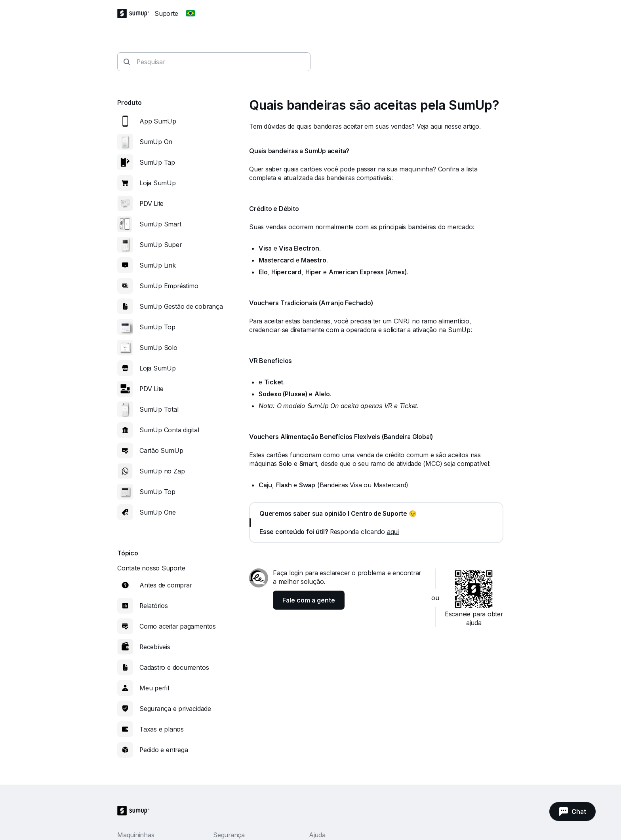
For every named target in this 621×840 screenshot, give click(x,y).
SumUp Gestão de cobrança (181, 306)
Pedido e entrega (164, 750)
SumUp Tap (157, 162)
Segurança (229, 835)
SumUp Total (159, 409)
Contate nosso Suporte (151, 568)
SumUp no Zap (162, 471)
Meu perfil (154, 688)
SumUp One (158, 512)
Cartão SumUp (161, 450)
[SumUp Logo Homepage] (136, 13)
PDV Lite (151, 203)
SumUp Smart (160, 224)
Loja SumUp (158, 183)
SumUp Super (161, 245)
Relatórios (154, 606)
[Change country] (190, 13)
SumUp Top (157, 327)
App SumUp (158, 121)
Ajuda (317, 835)
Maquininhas (136, 835)
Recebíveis (155, 647)
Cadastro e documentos (174, 667)
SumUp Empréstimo (169, 286)
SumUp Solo (158, 348)
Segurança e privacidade (175, 709)
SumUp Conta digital (169, 430)
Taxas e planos (162, 729)
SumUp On (156, 142)
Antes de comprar (166, 585)
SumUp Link (158, 265)
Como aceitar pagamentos (178, 626)
